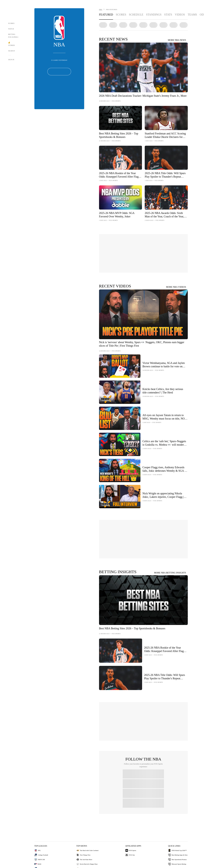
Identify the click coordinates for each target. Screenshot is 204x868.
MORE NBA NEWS (177, 40)
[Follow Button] (59, 72)
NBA (101, 9)
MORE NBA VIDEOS (176, 287)
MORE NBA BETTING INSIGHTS (170, 573)
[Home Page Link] (13, 11)
